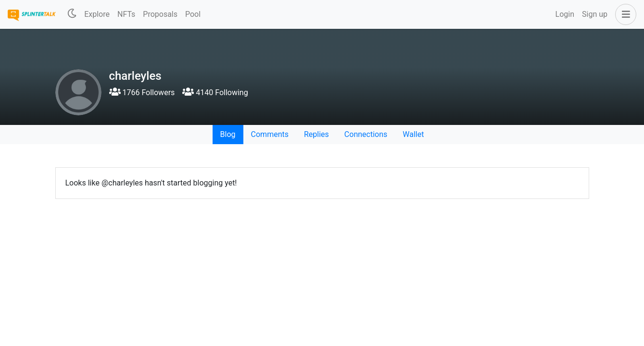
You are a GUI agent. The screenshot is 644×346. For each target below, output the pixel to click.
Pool (193, 14)
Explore (97, 14)
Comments (270, 134)
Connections (366, 134)
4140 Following (215, 93)
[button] (624, 14)
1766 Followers (142, 93)
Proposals (160, 14)
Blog (228, 134)
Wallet (413, 134)
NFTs (126, 14)
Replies (316, 134)
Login (565, 14)
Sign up (595, 14)
